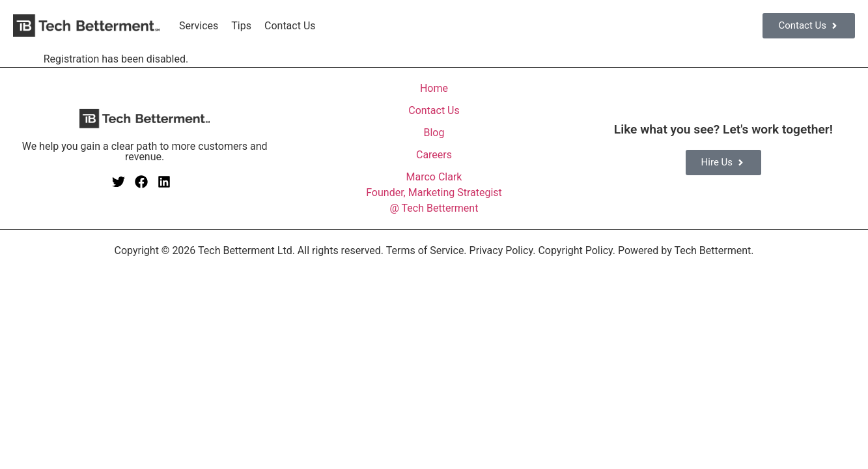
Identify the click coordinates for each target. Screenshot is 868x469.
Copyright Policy (575, 250)
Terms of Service (425, 250)
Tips (241, 26)
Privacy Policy (501, 250)
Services (199, 26)
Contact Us (290, 26)
